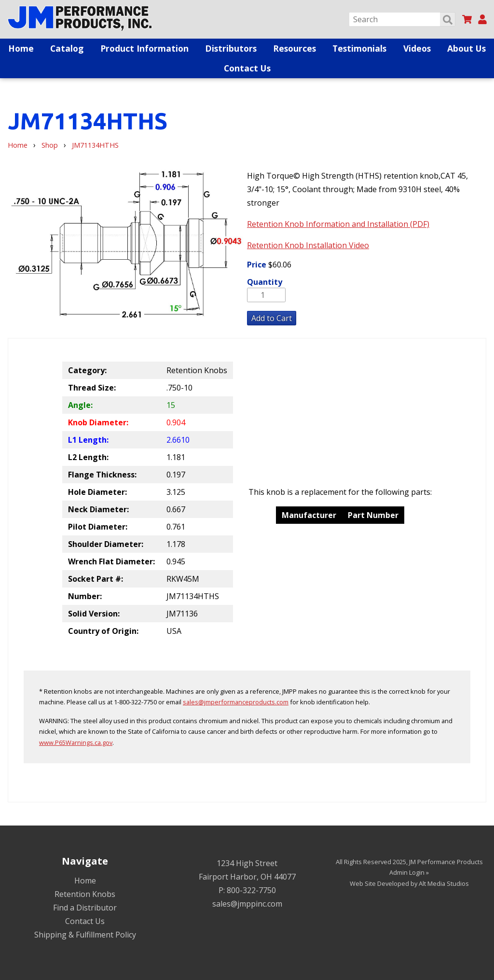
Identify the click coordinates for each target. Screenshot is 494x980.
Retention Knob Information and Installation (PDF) (338, 224)
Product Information (144, 48)
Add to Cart (272, 318)
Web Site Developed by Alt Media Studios (409, 883)
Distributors (231, 48)
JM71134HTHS (95, 145)
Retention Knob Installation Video (308, 245)
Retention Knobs (85, 894)
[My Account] (482, 19)
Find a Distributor (85, 908)
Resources (295, 48)
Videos (417, 48)
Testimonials (359, 48)
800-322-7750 (251, 890)
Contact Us (247, 68)
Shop (50, 145)
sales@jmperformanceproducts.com (236, 702)
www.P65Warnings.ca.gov (76, 742)
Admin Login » (409, 872)
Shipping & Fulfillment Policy (85, 935)
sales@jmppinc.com (247, 904)
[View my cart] (467, 19)
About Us (467, 48)
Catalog (67, 48)
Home (21, 48)
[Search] (402, 19)
